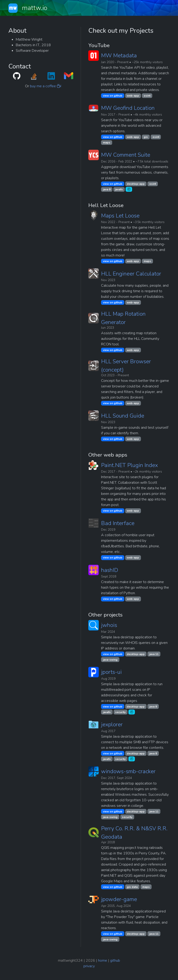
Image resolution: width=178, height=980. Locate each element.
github (115, 961)
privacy (89, 966)
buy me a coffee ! (46, 86)
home (103, 961)
